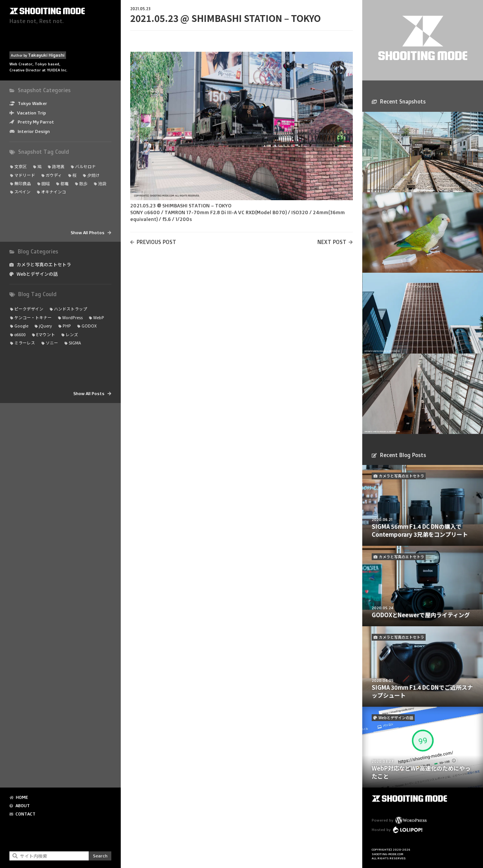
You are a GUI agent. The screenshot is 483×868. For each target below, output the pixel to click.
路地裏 (58, 166)
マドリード (25, 175)
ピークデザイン (29, 309)
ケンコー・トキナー (33, 317)
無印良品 (23, 183)
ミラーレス (25, 343)
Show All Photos (88, 232)
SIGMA (75, 343)
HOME (22, 797)
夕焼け (93, 175)
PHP (67, 326)
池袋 (102, 183)
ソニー (52, 343)
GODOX (89, 326)
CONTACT (25, 814)
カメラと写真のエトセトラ (44, 264)
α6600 (20, 334)
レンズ (72, 334)
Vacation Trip (32, 113)
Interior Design (34, 131)
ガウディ (54, 175)
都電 (65, 183)
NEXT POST (332, 242)
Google (21, 326)
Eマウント (46, 334)
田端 (46, 183)
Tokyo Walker (32, 103)
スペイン (22, 192)
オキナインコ (54, 192)
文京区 (21, 166)
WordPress (72, 317)
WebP (99, 317)
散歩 (83, 183)
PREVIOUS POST (156, 242)
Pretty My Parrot (36, 122)
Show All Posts (89, 393)
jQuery (45, 326)
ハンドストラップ (71, 309)
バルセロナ (85, 166)
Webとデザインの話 (37, 274)
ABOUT (23, 806)
